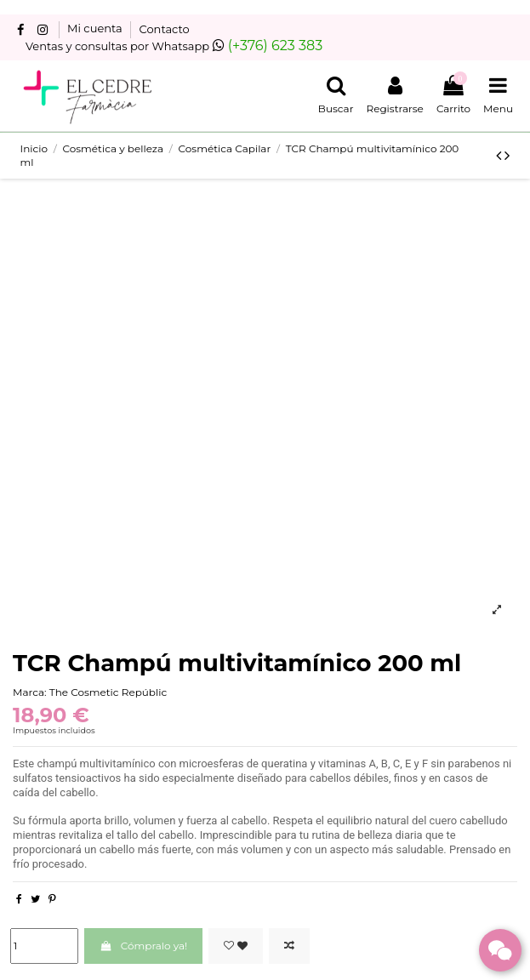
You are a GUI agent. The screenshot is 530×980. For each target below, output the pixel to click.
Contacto (165, 29)
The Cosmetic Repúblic (108, 692)
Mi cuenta (96, 29)
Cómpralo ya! (143, 946)
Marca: (30, 692)
